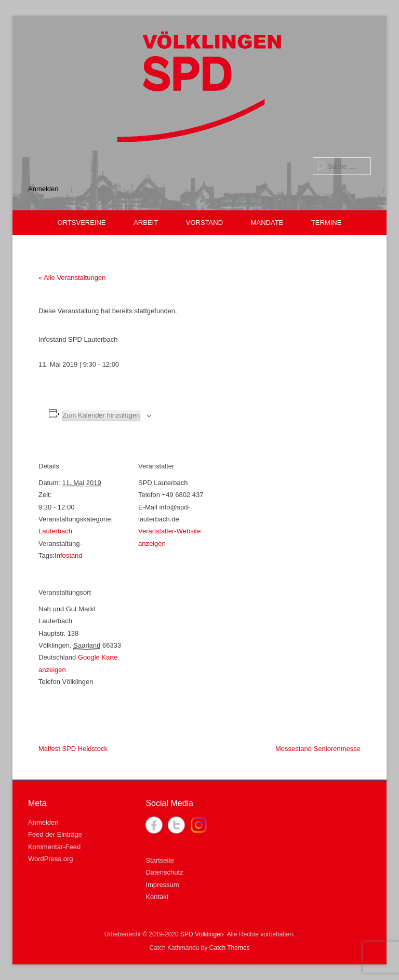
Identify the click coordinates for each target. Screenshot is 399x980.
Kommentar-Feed (54, 847)
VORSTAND (204, 223)
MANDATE (267, 223)
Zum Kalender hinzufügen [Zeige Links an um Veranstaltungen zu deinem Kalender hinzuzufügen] (101, 415)
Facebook (154, 825)
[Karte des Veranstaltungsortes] (193, 641)
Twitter (176, 825)
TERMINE (327, 223)
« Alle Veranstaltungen (72, 278)
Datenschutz (164, 872)
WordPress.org (50, 859)
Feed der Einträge (55, 834)
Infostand (69, 555)
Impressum (162, 885)
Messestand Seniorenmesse (318, 749)
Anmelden (43, 189)
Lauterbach (55, 531)
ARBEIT (146, 223)
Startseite (160, 860)
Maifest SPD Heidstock (73, 749)
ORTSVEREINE (82, 223)
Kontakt (157, 897)
